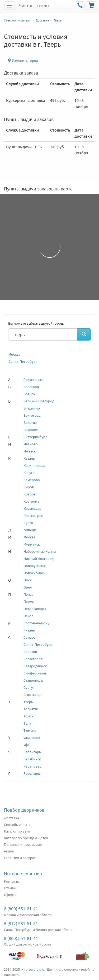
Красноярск (33, 516)
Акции (9, 851)
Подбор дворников (24, 810)
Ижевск (30, 451)
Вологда (30, 423)
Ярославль (32, 773)
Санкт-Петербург (23, 361)
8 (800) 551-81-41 (21, 909)
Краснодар (32, 508)
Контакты (12, 881)
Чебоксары (32, 752)
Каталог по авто (17, 831)
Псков (28, 616)
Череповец (32, 766)
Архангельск (34, 380)
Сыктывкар (32, 695)
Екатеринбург (35, 437)
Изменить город (23, 60)
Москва (14, 354)
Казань (29, 458)
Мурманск (32, 544)
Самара (30, 637)
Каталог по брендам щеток (26, 838)
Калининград (34, 465)
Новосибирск (34, 573)
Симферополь (35, 673)
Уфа (27, 745)
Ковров (30, 494)
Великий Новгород (39, 401)
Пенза (28, 594)
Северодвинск (35, 666)
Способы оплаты (18, 825)
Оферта (10, 895)
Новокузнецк (34, 566)
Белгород (31, 387)
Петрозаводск (35, 609)
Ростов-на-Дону (36, 623)
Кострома (31, 501)
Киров (29, 487)
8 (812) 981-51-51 (21, 923)
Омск (28, 580)
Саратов (30, 652)
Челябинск (32, 759)
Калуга (29, 473)
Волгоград (32, 415)
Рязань (29, 630)
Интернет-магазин (23, 874)
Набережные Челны (40, 551)
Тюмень (30, 730)
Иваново (31, 444)
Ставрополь (33, 680)
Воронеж (31, 430)
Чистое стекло (34, 5)
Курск (28, 523)
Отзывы (10, 888)
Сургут (29, 687)
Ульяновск (32, 738)
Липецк (30, 530)
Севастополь (34, 659)
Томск (28, 716)
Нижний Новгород (39, 559)
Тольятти (31, 709)
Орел (28, 587)
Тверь (28, 702)
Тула (27, 723)
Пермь (29, 602)
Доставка (11, 818)
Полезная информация (23, 844)
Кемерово (32, 480)
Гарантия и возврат (20, 858)
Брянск (29, 394)
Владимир (32, 408)
